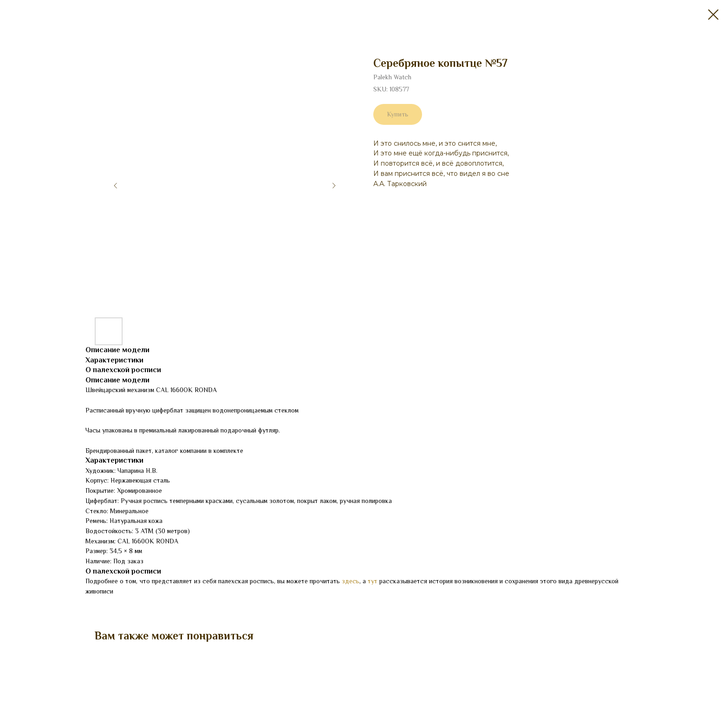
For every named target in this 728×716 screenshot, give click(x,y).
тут (373, 581)
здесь (351, 581)
